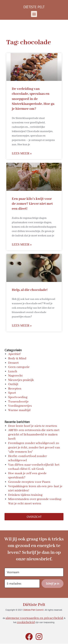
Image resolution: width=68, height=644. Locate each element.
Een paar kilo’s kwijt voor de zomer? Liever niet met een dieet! (32, 204)
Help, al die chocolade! (30, 290)
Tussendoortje (18, 402)
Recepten (15, 389)
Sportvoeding (18, 397)
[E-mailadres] (22, 584)
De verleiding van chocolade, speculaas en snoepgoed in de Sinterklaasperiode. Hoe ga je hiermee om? (33, 99)
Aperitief (14, 354)
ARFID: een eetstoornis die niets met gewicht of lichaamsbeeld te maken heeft (34, 434)
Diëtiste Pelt (34, 605)
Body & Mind (17, 358)
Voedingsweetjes (20, 406)
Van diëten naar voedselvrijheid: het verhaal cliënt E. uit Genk (34, 467)
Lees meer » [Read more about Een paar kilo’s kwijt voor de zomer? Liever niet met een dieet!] (22, 245)
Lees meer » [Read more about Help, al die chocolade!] (22, 326)
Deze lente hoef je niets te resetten (33, 426)
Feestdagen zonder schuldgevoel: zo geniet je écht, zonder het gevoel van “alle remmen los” (34, 447)
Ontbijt (13, 384)
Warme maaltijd (19, 410)
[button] (34, 14)
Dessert (13, 363)
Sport (12, 393)
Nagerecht (15, 376)
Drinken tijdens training (25, 495)
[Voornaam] (34, 572)
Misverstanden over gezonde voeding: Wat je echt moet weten (35, 501)
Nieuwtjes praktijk (21, 380)
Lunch (13, 371)
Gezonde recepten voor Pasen (29, 482)
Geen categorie (19, 367)
